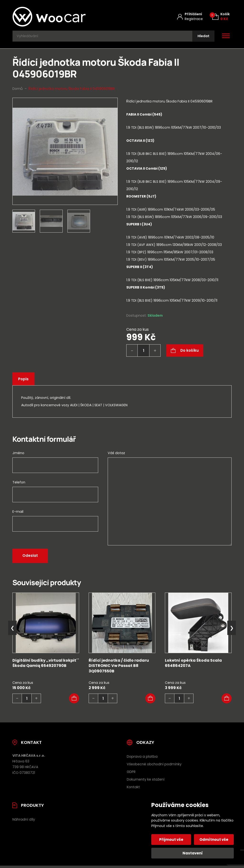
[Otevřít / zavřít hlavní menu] (226, 37)
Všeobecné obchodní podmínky (154, 766)
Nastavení (193, 853)
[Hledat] (202, 37)
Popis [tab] (25, 381)
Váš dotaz (116, 455)
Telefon (19, 484)
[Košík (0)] (221, 17)
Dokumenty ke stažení (146, 782)
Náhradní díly (24, 822)
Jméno (18, 455)
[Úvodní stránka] (62, 17)
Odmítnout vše (213, 840)
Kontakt (133, 789)
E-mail (18, 514)
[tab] (179, 210)
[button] (74, 701)
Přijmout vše (172, 840)
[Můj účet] (190, 17)
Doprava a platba (142, 759)
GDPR (131, 774)
